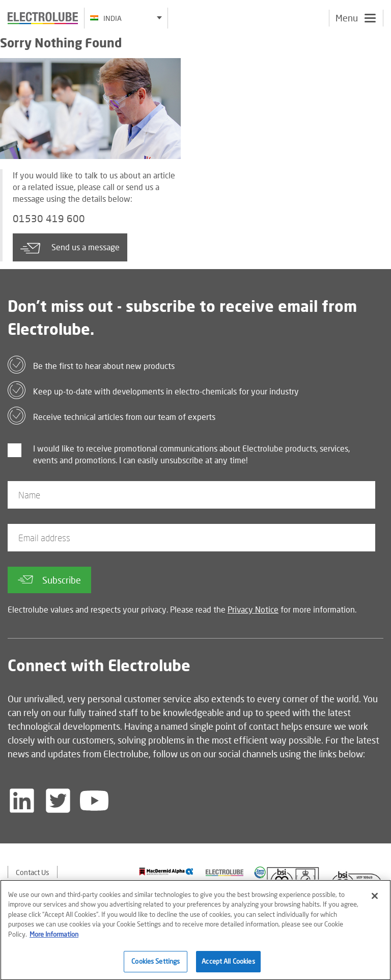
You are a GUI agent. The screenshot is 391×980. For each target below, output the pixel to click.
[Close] (375, 900)
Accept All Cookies (228, 966)
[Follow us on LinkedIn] (22, 801)
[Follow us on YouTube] (94, 801)
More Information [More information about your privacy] (54, 938)
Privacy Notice (253, 609)
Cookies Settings (156, 966)
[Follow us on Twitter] (58, 801)
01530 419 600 (49, 219)
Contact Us (33, 872)
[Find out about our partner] (166, 871)
